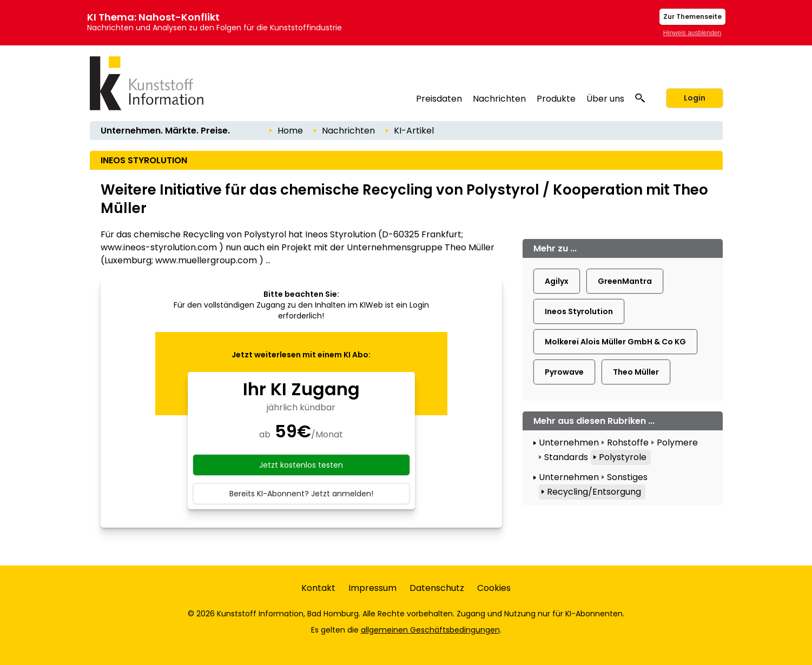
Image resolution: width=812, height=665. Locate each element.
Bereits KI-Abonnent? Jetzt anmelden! (301, 494)
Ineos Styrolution (579, 311)
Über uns (605, 99)
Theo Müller (636, 372)
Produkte (556, 99)
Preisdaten (439, 99)
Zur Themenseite (692, 16)
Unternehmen (569, 443)
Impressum (372, 588)
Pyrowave (564, 372)
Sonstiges (627, 477)
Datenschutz (437, 588)
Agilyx (557, 281)
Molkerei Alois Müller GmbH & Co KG (615, 342)
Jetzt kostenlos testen (301, 465)
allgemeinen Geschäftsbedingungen (430, 630)
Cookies (494, 588)
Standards (566, 457)
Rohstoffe (628, 443)
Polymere (677, 443)
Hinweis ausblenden (692, 33)
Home (290, 131)
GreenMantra (625, 281)
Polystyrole (623, 457)
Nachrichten (499, 99)
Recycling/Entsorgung (594, 492)
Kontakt (318, 588)
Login (695, 98)
